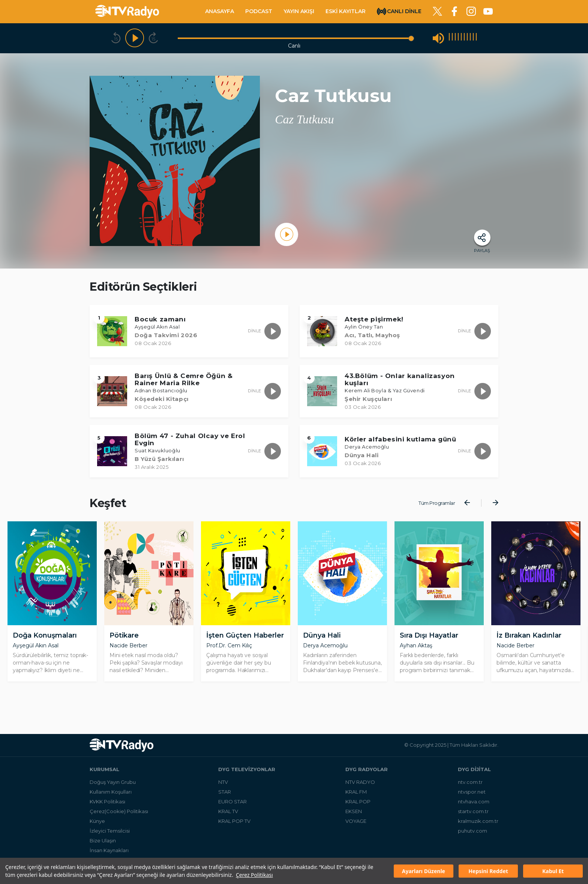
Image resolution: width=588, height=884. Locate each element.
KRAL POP (358, 801)
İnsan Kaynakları (109, 850)
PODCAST (259, 11)
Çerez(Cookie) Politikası (119, 811)
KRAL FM (356, 792)
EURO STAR (232, 801)
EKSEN (354, 811)
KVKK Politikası (107, 801)
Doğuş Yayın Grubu (113, 782)
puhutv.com (472, 831)
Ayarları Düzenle (424, 871)
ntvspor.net (472, 792)
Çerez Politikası (254, 875)
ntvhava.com (474, 801)
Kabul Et (553, 871)
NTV (223, 782)
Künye (97, 821)
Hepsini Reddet (488, 871)
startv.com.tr (473, 811)
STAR (225, 792)
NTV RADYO (360, 782)
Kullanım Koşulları (111, 792)
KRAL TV (228, 811)
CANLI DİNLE (404, 11)
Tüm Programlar (437, 503)
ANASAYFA (220, 11)
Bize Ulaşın (103, 840)
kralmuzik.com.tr (478, 821)
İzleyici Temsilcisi (110, 831)
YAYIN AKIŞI (299, 11)
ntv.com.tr (470, 782)
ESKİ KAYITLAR (346, 11)
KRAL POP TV (234, 821)
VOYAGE (356, 821)
